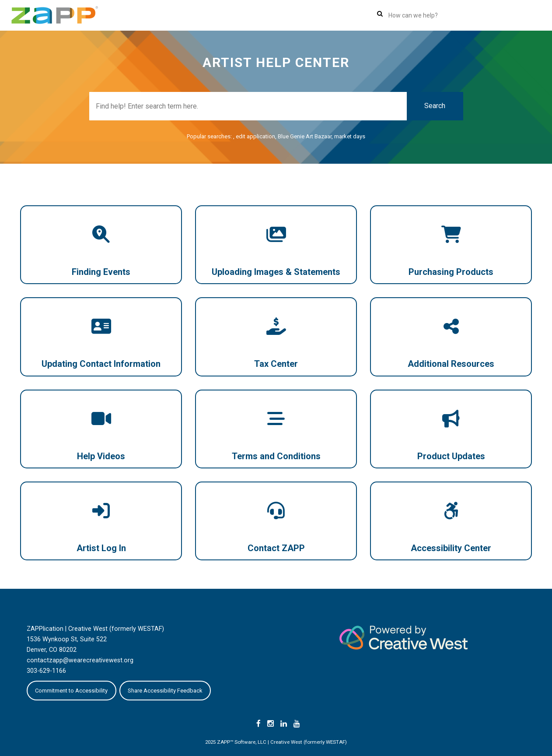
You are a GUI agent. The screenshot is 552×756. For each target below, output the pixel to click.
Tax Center (276, 364)
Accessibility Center (451, 548)
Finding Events (101, 272)
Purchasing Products (451, 272)
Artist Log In (101, 548)
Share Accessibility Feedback (165, 691)
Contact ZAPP (276, 548)
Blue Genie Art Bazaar (305, 136)
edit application (255, 136)
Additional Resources (451, 364)
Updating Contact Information (101, 364)
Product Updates (451, 456)
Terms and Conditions (276, 456)
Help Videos (101, 456)
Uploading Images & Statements (276, 272)
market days (350, 136)
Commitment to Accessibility (71, 691)
